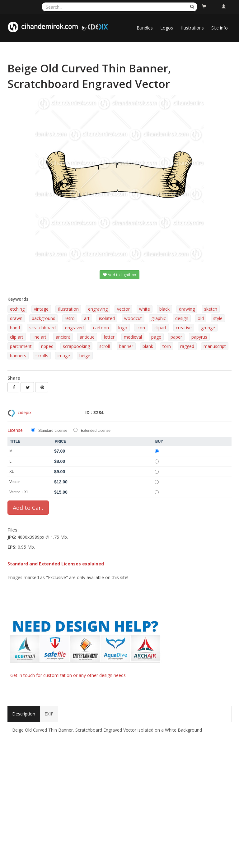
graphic (159, 318)
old (201, 318)
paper (176, 337)
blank (148, 346)
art (87, 318)
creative (184, 328)
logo (123, 328)
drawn (16, 318)
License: (16, 430)
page (156, 337)
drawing (187, 309)
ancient (63, 337)
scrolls (42, 356)
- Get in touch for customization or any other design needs (67, 675)
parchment (21, 346)
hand (15, 328)
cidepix (25, 412)
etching (17, 309)
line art (40, 337)
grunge (208, 328)
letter (109, 337)
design (182, 318)
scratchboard (42, 328)
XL (12, 472)
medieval (133, 337)
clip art (17, 337)
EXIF (49, 714)
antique (87, 337)
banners (18, 356)
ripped (47, 346)
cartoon (101, 328)
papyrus (199, 337)
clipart (160, 328)
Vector (15, 482)
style (218, 318)
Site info (220, 28)
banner (126, 346)
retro (70, 318)
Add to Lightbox (119, 275)
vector (123, 309)
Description (24, 714)
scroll (105, 346)
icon (141, 328)
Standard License (53, 431)
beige (85, 356)
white (145, 309)
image (64, 356)
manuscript (215, 346)
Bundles (145, 28)
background (44, 318)
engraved (74, 328)
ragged (187, 346)
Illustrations (192, 28)
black (164, 309)
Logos (167, 28)
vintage (41, 309)
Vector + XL (19, 492)
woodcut (133, 318)
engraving (98, 309)
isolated (107, 318)
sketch (211, 309)
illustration (68, 309)
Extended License (95, 431)
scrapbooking (76, 346)
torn (167, 346)
